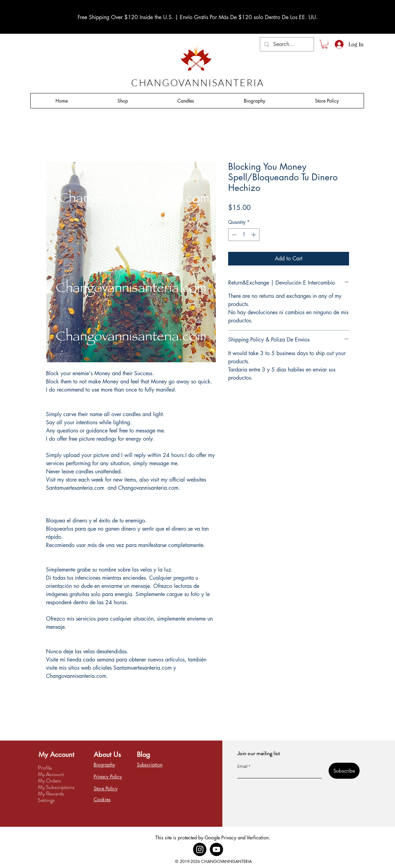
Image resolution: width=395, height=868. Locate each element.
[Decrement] (233, 235)
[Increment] (254, 235)
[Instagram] (200, 849)
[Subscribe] (344, 771)
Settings (46, 800)
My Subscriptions (56, 787)
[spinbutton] (244, 235)
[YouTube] (216, 849)
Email (242, 766)
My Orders (49, 781)
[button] (325, 44)
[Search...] (286, 44)
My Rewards (51, 794)
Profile (45, 768)
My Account (51, 774)
